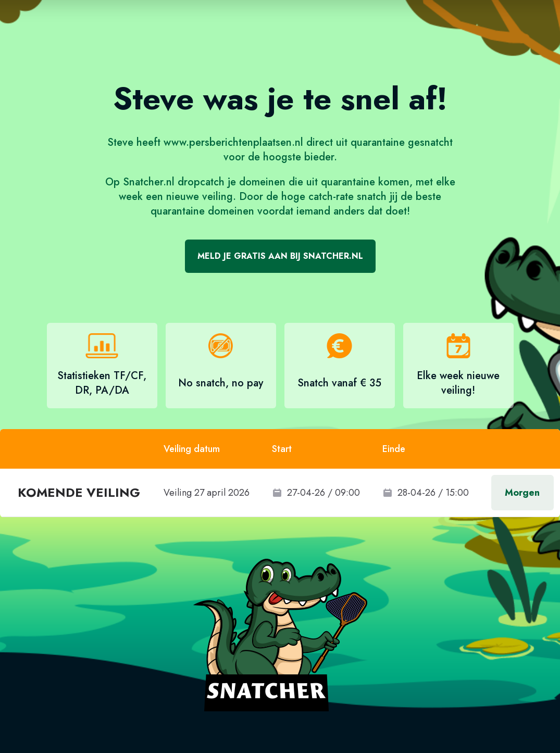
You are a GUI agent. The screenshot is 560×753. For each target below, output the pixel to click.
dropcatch (201, 182)
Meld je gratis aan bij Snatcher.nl (280, 256)
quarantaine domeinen (202, 211)
